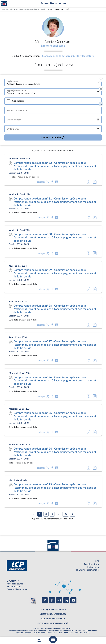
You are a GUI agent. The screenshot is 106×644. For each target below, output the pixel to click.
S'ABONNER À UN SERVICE (52, 619)
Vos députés (7, 9)
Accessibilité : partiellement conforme (38, 631)
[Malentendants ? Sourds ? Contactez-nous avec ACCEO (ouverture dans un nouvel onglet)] (33, 600)
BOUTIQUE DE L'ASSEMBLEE (52, 610)
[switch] (8, 101)
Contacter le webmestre (64, 631)
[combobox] (53, 83)
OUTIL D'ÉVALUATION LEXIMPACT (52, 623)
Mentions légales (15, 631)
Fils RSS (78, 631)
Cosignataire (18, 101)
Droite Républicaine (53, 46)
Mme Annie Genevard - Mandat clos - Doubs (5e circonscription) (32, 9)
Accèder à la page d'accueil (4, 4)
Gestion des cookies (90, 631)
